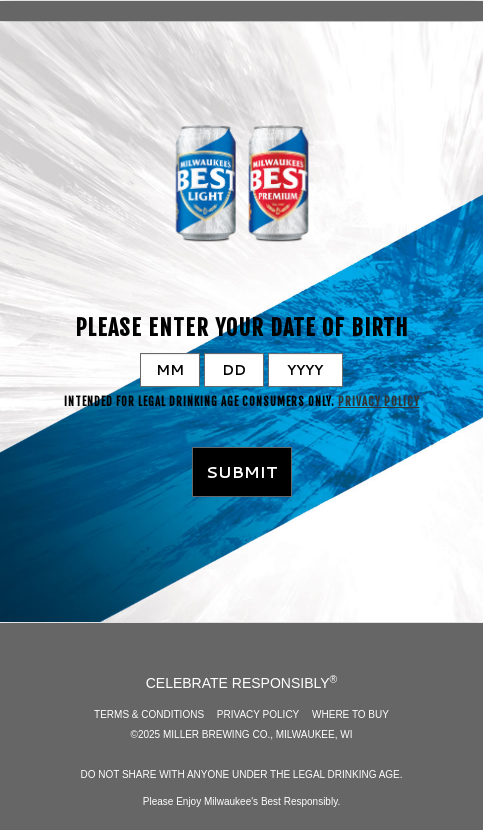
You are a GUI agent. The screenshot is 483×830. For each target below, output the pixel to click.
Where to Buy (350, 714)
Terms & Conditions (149, 714)
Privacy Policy (379, 402)
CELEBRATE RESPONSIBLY (242, 682)
